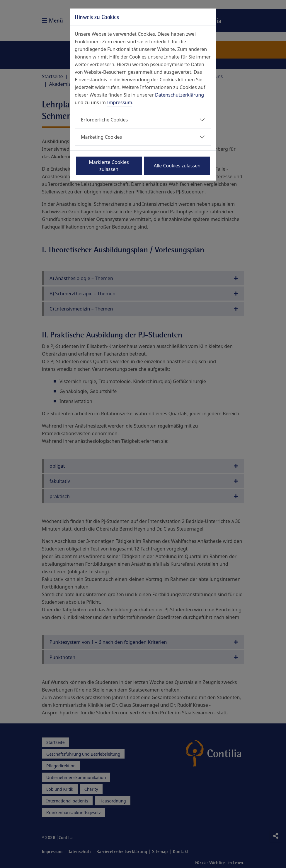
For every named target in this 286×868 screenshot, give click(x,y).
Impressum (120, 102)
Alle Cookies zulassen (177, 166)
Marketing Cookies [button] (101, 137)
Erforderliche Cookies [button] (104, 120)
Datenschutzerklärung (179, 95)
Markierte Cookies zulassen (109, 166)
